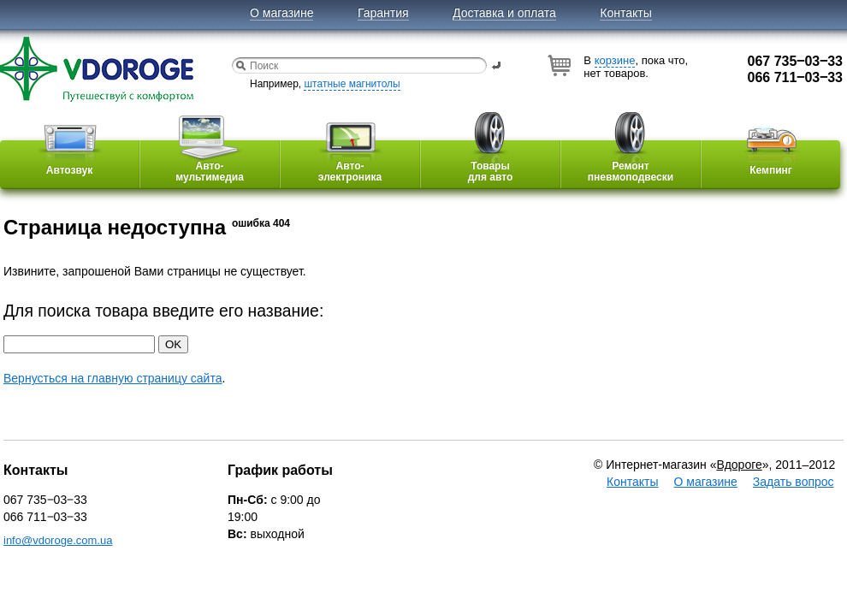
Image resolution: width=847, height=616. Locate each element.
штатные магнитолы (352, 84)
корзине (615, 60)
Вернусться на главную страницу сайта (113, 378)
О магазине (281, 13)
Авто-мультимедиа (210, 162)
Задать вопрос (794, 482)
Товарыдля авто (490, 162)
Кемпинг (771, 158)
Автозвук (69, 158)
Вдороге (739, 465)
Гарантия (383, 13)
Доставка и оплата (504, 13)
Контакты (625, 13)
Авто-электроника (350, 162)
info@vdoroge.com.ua (58, 540)
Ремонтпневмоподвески (631, 162)
